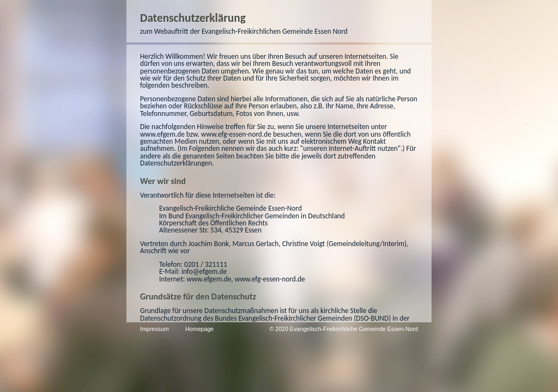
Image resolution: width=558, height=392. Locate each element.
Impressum (37, 329)
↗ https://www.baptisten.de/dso (217, 267)
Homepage (82, 329)
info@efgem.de (86, 221)
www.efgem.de (293, 105)
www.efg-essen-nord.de (367, 105)
